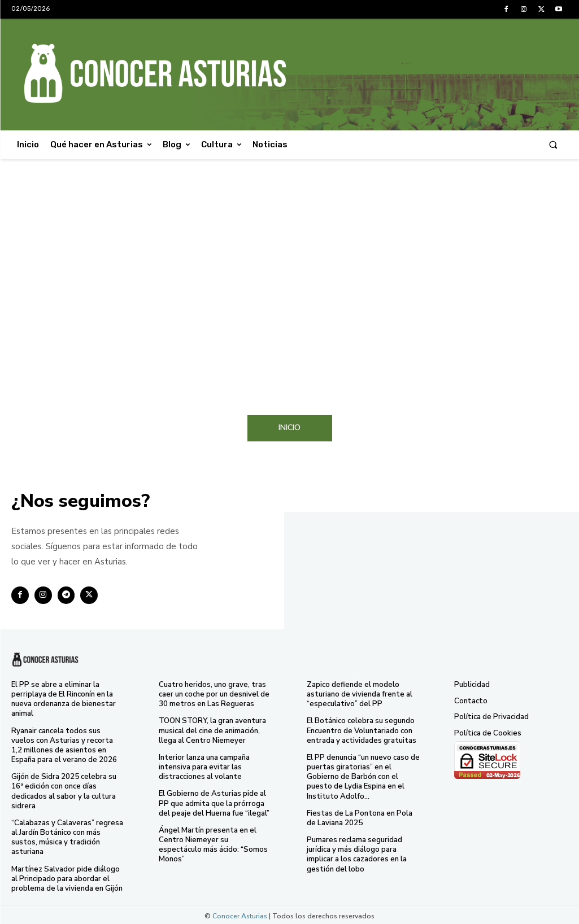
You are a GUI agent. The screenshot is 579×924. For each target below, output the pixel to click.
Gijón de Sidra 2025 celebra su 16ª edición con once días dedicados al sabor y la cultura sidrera (64, 790)
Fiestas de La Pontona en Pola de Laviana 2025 (360, 816)
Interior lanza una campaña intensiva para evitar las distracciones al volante (204, 766)
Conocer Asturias (240, 913)
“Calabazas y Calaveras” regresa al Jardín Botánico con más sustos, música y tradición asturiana (67, 836)
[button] (553, 145)
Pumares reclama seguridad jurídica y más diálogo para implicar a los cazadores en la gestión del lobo (357, 853)
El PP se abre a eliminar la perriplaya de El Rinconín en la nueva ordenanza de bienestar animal (64, 699)
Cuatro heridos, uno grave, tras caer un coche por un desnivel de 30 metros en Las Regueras (214, 694)
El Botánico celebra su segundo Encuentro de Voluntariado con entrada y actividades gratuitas (362, 730)
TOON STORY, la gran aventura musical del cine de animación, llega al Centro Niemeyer (212, 730)
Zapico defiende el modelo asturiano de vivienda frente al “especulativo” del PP (360, 694)
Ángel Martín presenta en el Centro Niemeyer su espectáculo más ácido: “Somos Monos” (213, 843)
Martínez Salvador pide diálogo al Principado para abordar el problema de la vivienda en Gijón (67, 876)
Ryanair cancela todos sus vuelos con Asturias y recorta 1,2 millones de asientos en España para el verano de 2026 (64, 745)
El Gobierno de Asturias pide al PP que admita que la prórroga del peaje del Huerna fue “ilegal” (214, 802)
